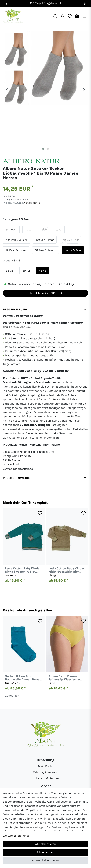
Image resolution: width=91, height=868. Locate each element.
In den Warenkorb (45, 293)
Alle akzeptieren (46, 844)
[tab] (45, 390)
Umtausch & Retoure (46, 778)
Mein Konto (45, 766)
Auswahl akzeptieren (45, 860)
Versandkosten (32, 203)
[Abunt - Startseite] (13, 16)
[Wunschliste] (70, 16)
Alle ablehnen (46, 852)
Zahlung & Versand (46, 772)
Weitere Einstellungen (17, 836)
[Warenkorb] (77, 16)
